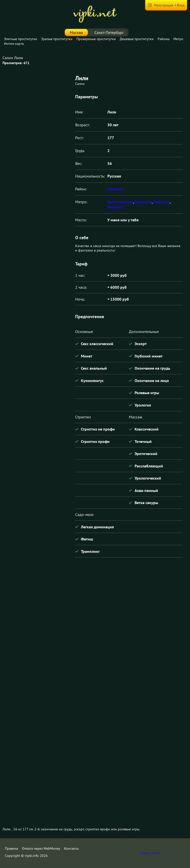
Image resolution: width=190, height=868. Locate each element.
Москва (76, 32)
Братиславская (120, 202)
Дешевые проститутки (137, 39)
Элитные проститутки (21, 39)
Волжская (143, 202)
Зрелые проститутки (57, 39)
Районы (164, 39)
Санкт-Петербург (109, 32)
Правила (12, 848)
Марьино (115, 207)
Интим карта (14, 44)
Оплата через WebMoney (41, 848)
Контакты (71, 848)
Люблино (116, 189)
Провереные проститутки (96, 39)
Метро (178, 39)
